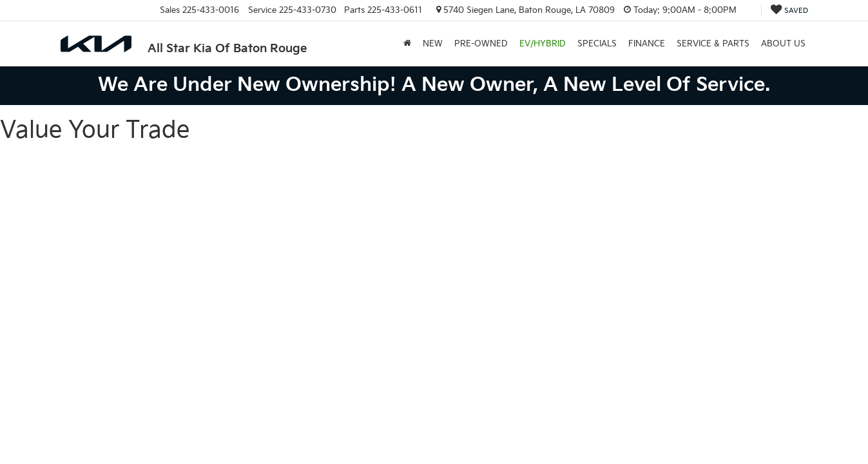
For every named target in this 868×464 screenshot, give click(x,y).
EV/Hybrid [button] (543, 44)
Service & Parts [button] (713, 44)
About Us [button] (783, 44)
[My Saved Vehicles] (789, 11)
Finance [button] (647, 44)
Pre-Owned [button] (481, 44)
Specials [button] (597, 44)
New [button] (433, 44)
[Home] (407, 44)
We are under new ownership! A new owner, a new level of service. (434, 85)
